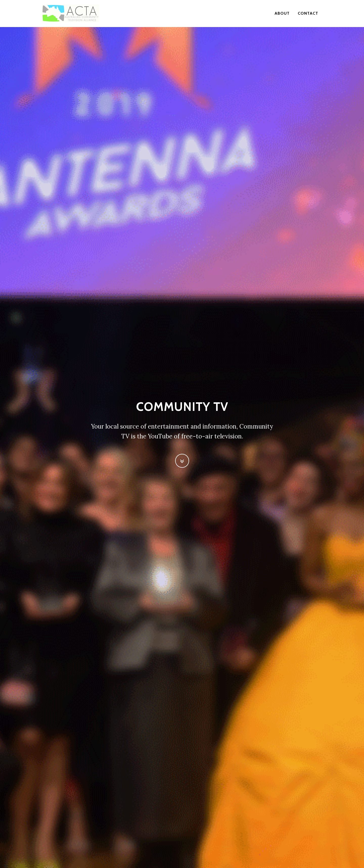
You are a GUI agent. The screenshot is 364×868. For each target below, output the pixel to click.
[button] (182, 461)
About (282, 14)
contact (308, 14)
